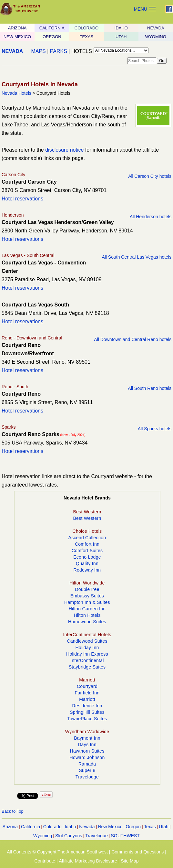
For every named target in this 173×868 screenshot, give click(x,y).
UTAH (121, 37)
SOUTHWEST (125, 836)
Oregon (133, 827)
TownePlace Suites (87, 719)
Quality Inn (87, 563)
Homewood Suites (87, 622)
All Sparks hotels (155, 429)
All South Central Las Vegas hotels (137, 257)
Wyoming (43, 836)
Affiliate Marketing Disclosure (88, 861)
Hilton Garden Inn (87, 609)
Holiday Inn (87, 648)
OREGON (52, 37)
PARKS (59, 51)
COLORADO (86, 28)
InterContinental (87, 660)
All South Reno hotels (150, 388)
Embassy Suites (87, 596)
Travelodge (87, 777)
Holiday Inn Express (87, 654)
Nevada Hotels (16, 93)
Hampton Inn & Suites (87, 602)
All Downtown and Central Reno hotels (133, 339)
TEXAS (87, 37)
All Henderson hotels (151, 217)
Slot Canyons (69, 836)
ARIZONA (17, 28)
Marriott (87, 699)
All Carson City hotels (150, 176)
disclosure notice (64, 150)
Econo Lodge (87, 557)
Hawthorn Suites (87, 751)
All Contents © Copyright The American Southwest (57, 852)
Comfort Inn (87, 544)
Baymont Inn (87, 738)
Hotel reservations (22, 199)
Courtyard (87, 686)
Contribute (45, 861)
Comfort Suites (87, 551)
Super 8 (87, 770)
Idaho (70, 827)
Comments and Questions (137, 852)
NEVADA (156, 28)
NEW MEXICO (17, 37)
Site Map (130, 861)
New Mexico (110, 827)
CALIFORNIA (52, 28)
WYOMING (156, 37)
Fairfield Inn (87, 693)
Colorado (52, 827)
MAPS (38, 51)
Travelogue (97, 836)
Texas (150, 827)
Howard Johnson (87, 757)
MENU (141, 9)
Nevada (87, 827)
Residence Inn (87, 706)
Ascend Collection (87, 538)
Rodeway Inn (87, 570)
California (31, 827)
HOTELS (82, 51)
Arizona (10, 827)
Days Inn (87, 745)
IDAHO (121, 28)
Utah (164, 827)
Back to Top (13, 811)
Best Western (87, 518)
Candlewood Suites (87, 641)
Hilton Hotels (87, 615)
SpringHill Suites (87, 712)
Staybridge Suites (87, 667)
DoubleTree (87, 589)
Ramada (87, 764)
